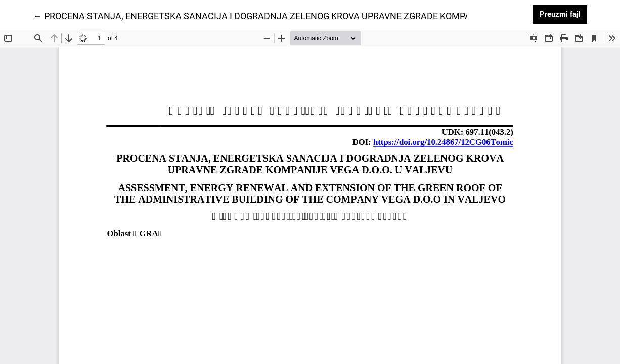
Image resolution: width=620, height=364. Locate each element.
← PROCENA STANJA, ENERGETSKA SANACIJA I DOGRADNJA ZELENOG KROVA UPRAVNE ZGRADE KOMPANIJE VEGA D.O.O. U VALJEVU (311, 15)
